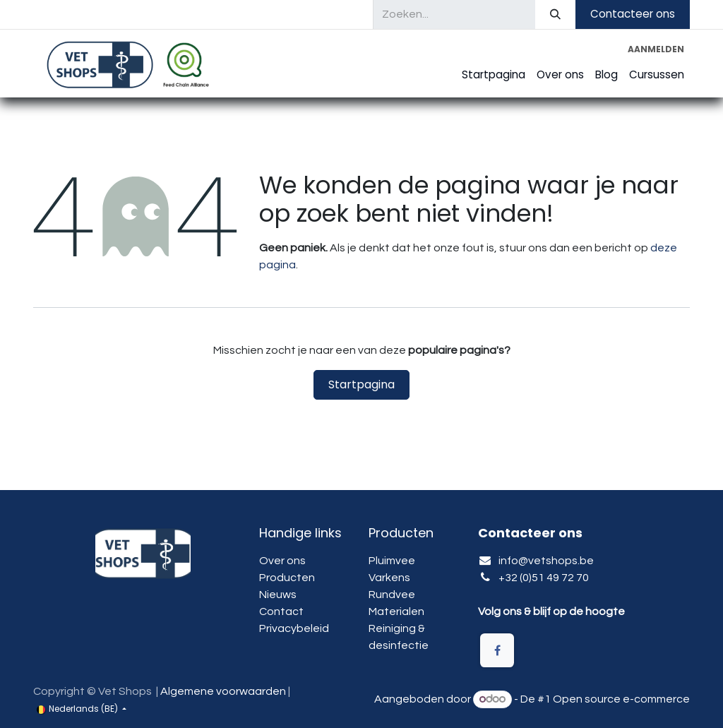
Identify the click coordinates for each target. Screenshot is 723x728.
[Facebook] (497, 650)
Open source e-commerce (621, 699)
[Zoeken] (555, 14)
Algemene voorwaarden (223, 691)
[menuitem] (494, 75)
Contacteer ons (633, 14)
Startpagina (361, 384)
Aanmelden (656, 49)
